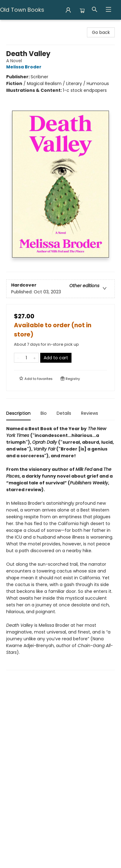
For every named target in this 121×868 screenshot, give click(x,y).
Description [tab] (18, 413)
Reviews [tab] (90, 413)
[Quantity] (26, 358)
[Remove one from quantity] (18, 358)
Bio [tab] (44, 413)
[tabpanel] (60, 548)
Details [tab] (64, 413)
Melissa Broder (25, 67)
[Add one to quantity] (35, 358)
